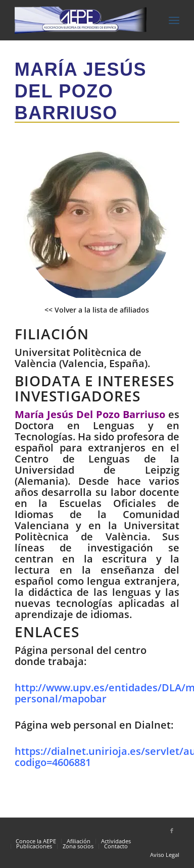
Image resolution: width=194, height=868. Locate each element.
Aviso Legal (165, 855)
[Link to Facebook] (172, 831)
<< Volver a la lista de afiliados (97, 310)
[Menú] (174, 20)
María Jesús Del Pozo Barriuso (81, 91)
